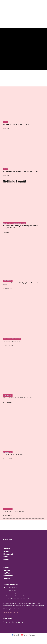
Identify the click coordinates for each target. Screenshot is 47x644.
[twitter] (6, 622)
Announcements (17, 223)
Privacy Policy (16, 612)
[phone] (22, 622)
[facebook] (3, 622)
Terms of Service (7, 612)
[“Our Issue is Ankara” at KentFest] (23, 410)
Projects (6, 122)
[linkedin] (19, 622)
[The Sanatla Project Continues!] (23, 297)
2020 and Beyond (8, 223)
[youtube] (10, 622)
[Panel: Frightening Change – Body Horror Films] (23, 353)
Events (24, 223)
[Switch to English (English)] (16, 635)
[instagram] (13, 622)
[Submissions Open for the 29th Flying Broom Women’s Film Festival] (23, 238)
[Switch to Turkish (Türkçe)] (28, 635)
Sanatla (19, 339)
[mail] (16, 622)
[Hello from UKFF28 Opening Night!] (23, 467)
